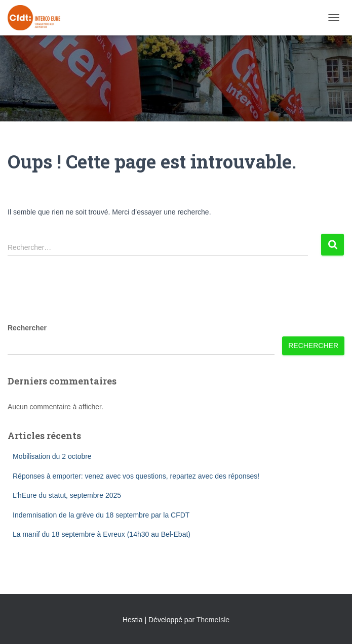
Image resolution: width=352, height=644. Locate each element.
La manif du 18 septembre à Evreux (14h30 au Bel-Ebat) (102, 534)
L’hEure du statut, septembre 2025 (67, 495)
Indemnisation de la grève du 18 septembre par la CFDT (101, 515)
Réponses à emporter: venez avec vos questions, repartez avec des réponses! (136, 476)
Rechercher (27, 328)
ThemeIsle (213, 620)
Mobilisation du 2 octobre (52, 456)
